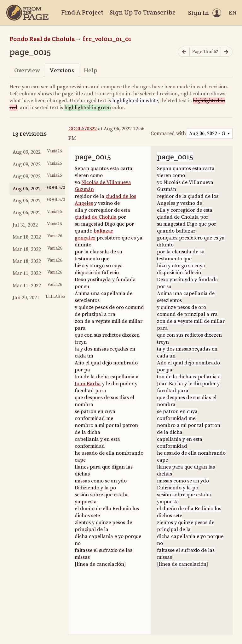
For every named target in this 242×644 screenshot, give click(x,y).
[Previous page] (184, 52)
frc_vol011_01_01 (107, 39)
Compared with (168, 133)
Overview (27, 70)
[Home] (27, 13)
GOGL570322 (83, 129)
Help (91, 70)
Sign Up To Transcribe (143, 12)
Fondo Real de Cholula (42, 39)
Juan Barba (88, 384)
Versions (62, 70)
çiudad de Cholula (96, 217)
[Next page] (227, 52)
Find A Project (82, 12)
